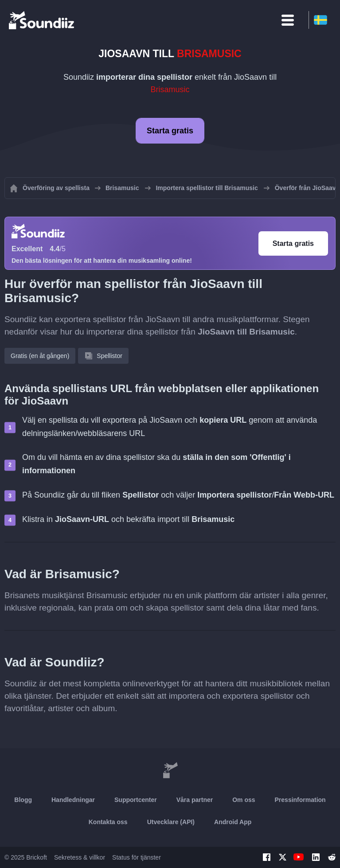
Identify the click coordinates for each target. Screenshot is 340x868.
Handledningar (73, 800)
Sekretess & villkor (80, 857)
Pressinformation (300, 800)
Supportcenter (136, 800)
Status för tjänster (137, 857)
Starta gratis (170, 131)
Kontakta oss (108, 822)
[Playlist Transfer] (42, 20)
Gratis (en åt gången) (40, 356)
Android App (233, 822)
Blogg (23, 800)
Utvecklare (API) (171, 822)
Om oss (244, 800)
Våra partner (195, 800)
